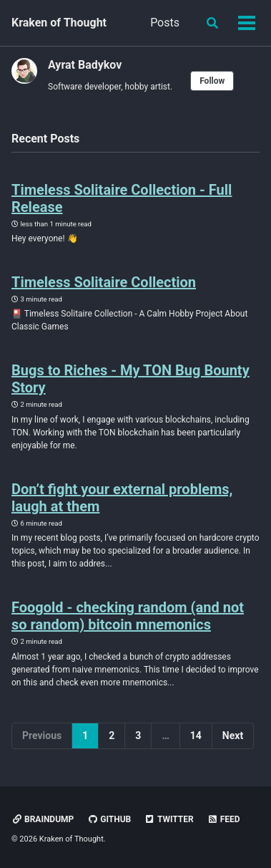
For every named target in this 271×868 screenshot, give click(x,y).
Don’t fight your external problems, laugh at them (122, 498)
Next (233, 736)
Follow (212, 81)
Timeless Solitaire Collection (104, 282)
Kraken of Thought (59, 23)
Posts (165, 23)
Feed (224, 819)
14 (196, 736)
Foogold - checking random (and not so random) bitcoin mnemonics (128, 616)
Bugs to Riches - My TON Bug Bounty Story (130, 379)
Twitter (169, 819)
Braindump (43, 819)
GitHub (109, 819)
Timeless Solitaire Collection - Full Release (122, 198)
